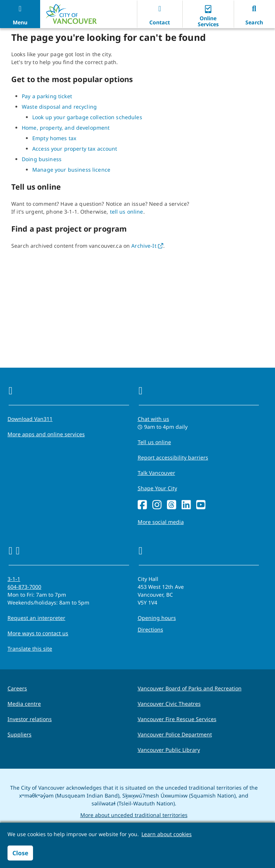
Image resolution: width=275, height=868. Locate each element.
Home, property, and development (66, 128)
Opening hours (157, 618)
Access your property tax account (75, 149)
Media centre (24, 704)
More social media (161, 522)
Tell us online (154, 442)
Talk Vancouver (156, 473)
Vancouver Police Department (175, 734)
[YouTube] (201, 505)
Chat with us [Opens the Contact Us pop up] (153, 419)
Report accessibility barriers (173, 457)
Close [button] (20, 853)
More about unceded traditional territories (134, 815)
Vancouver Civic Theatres (169, 704)
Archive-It (147, 246)
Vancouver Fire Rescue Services (177, 719)
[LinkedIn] (186, 505)
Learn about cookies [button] (167, 834)
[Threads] (172, 505)
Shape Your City (157, 488)
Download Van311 (30, 419)
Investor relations (30, 719)
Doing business (42, 159)
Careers (17, 688)
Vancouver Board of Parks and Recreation (190, 688)
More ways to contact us (38, 633)
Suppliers (20, 734)
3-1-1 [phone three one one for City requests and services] (14, 579)
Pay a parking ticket (47, 96)
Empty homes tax (54, 138)
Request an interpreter (36, 618)
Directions (150, 629)
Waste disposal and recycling (59, 107)
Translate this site (30, 649)
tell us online (127, 212)
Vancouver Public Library (169, 750)
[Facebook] (142, 505)
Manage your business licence (71, 170)
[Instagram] (157, 505)
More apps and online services (46, 434)
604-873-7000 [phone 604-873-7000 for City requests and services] (24, 587)
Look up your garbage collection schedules (87, 117)
